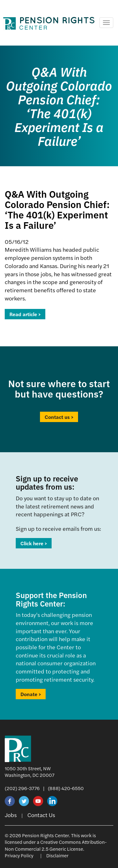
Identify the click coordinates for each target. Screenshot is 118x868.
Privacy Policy (19, 855)
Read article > (25, 314)
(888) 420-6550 (66, 788)
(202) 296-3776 (22, 788)
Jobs (11, 815)
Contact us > (59, 417)
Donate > (31, 694)
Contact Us (41, 815)
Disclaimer (57, 855)
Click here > (34, 543)
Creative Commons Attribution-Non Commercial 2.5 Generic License (56, 845)
